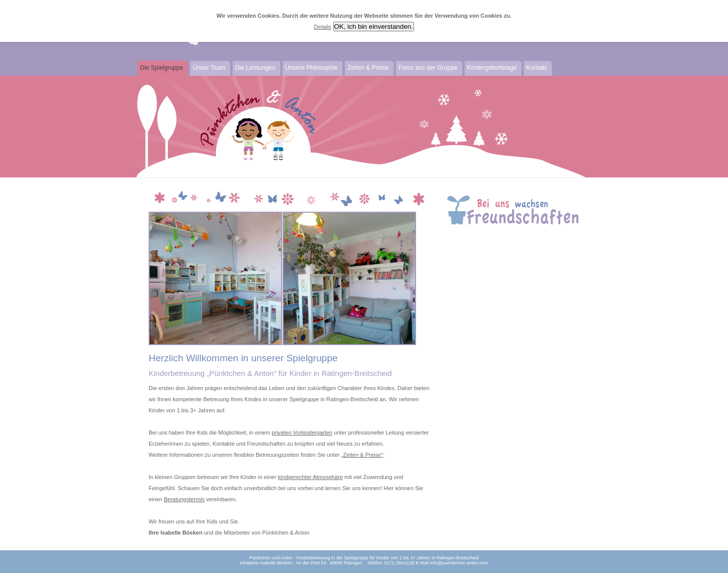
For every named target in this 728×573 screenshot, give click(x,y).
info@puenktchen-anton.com (459, 563)
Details (323, 27)
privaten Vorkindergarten (302, 433)
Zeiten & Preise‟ (363, 455)
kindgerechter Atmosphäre (310, 477)
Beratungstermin (184, 499)
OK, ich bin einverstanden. (374, 27)
